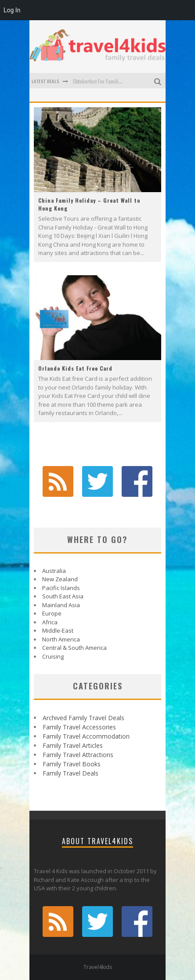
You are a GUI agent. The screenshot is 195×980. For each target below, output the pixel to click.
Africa (50, 622)
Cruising (53, 656)
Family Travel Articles (73, 745)
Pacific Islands (61, 588)
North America (61, 639)
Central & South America (74, 648)
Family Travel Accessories (79, 727)
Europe (52, 613)
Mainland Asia (61, 605)
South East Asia (63, 596)
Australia (54, 571)
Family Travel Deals (70, 773)
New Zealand (60, 579)
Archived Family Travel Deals (83, 718)
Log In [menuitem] (12, 10)
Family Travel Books (72, 764)
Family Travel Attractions (78, 755)
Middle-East (58, 630)
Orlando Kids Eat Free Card (75, 368)
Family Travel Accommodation (86, 736)
